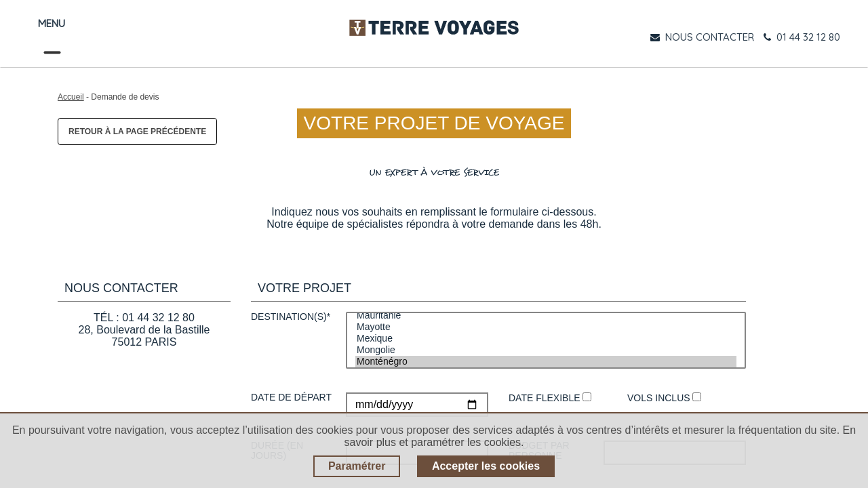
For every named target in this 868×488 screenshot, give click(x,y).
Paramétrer (357, 466)
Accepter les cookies (486, 466)
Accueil (71, 97)
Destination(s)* (291, 317)
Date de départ (291, 398)
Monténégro (546, 362)
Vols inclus (664, 398)
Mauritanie (546, 316)
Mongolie (546, 350)
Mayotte (546, 327)
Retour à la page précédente (137, 131)
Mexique (546, 339)
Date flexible (550, 398)
